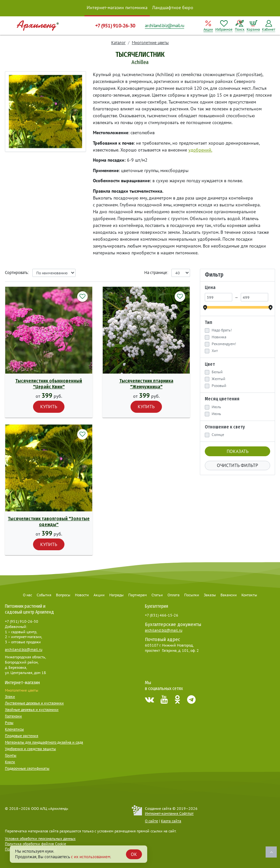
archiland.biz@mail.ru (165, 25)
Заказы (210, 595)
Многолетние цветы (150, 43)
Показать (238, 451)
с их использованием (91, 857)
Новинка (219, 337)
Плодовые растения (22, 736)
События (44, 595)
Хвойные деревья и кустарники (32, 709)
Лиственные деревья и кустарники (34, 703)
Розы (9, 723)
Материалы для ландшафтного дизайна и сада (44, 742)
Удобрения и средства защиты (30, 749)
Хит (215, 351)
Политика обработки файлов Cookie (35, 844)
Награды (116, 595)
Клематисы (14, 729)
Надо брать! (222, 330)
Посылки (192, 595)
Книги (10, 762)
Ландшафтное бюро (173, 8)
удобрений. (200, 150)
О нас (27, 595)
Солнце (218, 435)
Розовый (219, 386)
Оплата (174, 595)
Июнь (216, 414)
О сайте (151, 821)
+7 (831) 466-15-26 (162, 615)
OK (134, 854)
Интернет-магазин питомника (117, 8)
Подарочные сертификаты (27, 768)
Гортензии (13, 716)
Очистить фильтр (237, 465)
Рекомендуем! (224, 344)
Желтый (219, 379)
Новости (82, 595)
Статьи (157, 595)
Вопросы (63, 595)
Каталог (118, 43)
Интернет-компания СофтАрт (169, 813)
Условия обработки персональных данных (40, 838)
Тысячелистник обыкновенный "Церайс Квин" (49, 384)
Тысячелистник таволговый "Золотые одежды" (49, 522)
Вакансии (229, 595)
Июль (216, 407)
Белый (217, 372)
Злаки (10, 696)
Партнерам (138, 595)
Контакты (249, 595)
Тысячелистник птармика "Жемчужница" (146, 384)
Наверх (271, 852)
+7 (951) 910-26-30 (115, 25)
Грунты (11, 755)
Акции (99, 595)
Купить (49, 407)
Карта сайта (171, 821)
